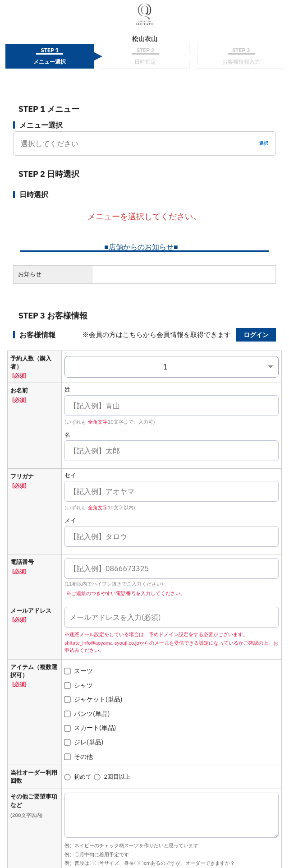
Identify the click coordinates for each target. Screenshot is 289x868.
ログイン (256, 335)
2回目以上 (112, 777)
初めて (78, 777)
